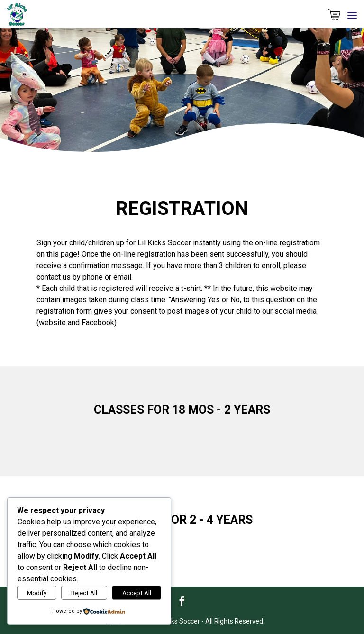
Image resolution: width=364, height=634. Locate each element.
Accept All (137, 593)
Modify (37, 593)
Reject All (84, 593)
